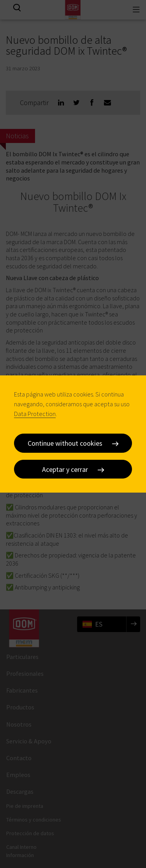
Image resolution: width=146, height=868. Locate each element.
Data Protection (35, 414)
